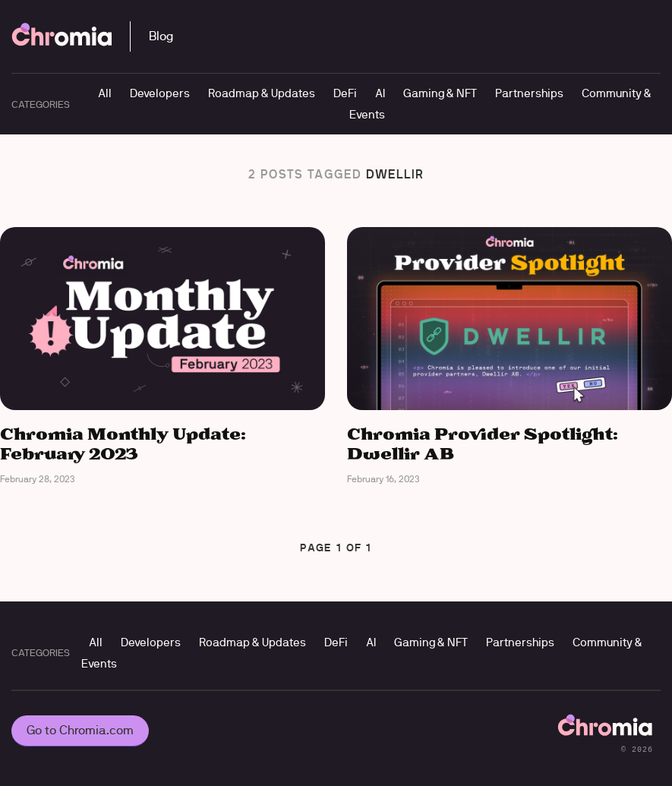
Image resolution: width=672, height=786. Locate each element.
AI (380, 93)
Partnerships (529, 93)
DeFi (345, 93)
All (105, 93)
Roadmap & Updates (262, 93)
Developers (160, 93)
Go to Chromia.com (80, 730)
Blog (161, 36)
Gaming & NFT (440, 93)
